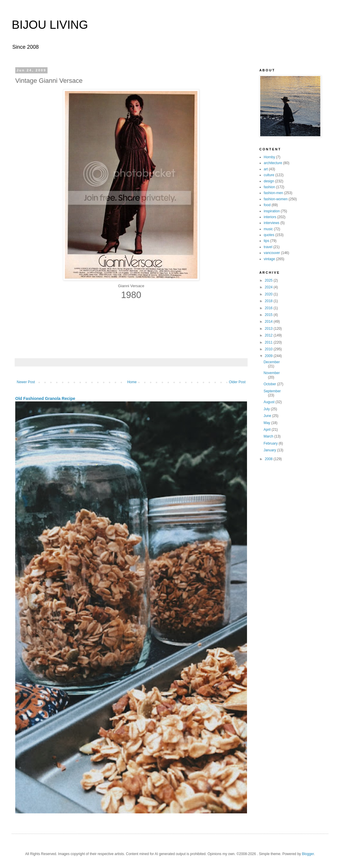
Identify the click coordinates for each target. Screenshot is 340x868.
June (268, 416)
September (272, 391)
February (271, 443)
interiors (270, 217)
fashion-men (273, 193)
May (267, 423)
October (270, 384)
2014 (269, 322)
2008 (269, 459)
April (267, 430)
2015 (269, 315)
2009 (269, 356)
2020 (269, 294)
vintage (269, 259)
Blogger (308, 854)
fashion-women (276, 199)
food (267, 205)
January (270, 450)
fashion (269, 187)
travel (268, 247)
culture (269, 175)
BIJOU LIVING (50, 25)
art (266, 169)
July (267, 409)
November (272, 373)
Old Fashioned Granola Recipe (45, 398)
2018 (269, 301)
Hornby (269, 157)
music (268, 229)
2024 (269, 287)
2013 (269, 329)
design (269, 181)
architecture (273, 163)
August (269, 402)
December (272, 362)
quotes (269, 235)
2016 (269, 308)
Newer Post (26, 382)
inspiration (272, 211)
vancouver (272, 253)
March (269, 436)
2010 (269, 349)
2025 (269, 280)
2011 (269, 342)
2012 (269, 335)
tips (267, 241)
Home (132, 382)
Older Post (237, 382)
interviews (272, 223)
